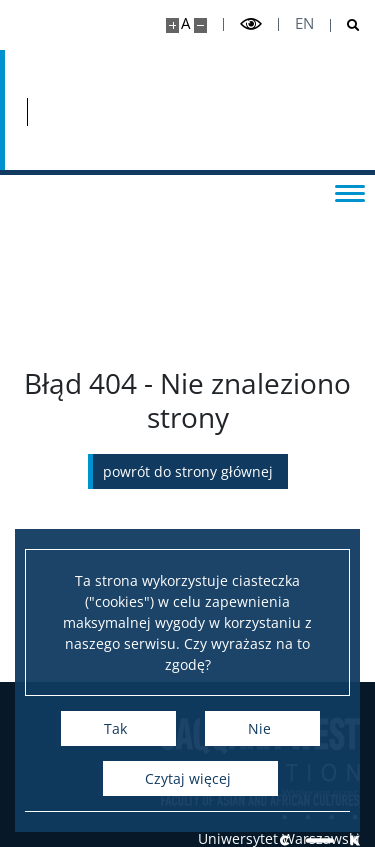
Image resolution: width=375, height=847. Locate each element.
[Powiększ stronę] (172, 25)
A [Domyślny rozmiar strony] (185, 23)
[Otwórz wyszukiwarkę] (345, 25)
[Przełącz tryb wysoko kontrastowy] (251, 24)
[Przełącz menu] (350, 192)
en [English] (304, 23)
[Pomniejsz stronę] (200, 25)
